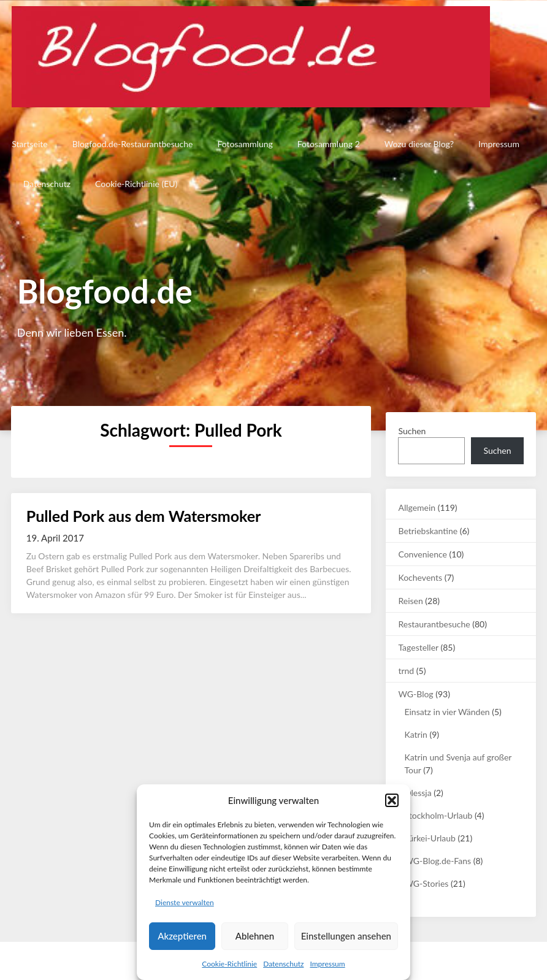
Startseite (29, 144)
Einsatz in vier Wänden (447, 712)
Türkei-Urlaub (430, 838)
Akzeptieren (182, 936)
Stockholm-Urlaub (438, 815)
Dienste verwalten (185, 902)
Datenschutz (283, 964)
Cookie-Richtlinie (229, 964)
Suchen (412, 431)
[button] (392, 800)
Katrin (415, 734)
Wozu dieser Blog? (418, 144)
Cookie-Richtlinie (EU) (136, 184)
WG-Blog (415, 694)
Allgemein (417, 507)
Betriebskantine (428, 531)
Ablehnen (255, 936)
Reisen (410, 601)
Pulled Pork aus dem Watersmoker (144, 516)
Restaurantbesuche (434, 624)
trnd (406, 671)
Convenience (423, 554)
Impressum (327, 964)
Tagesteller (418, 647)
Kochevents (420, 577)
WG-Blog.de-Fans (438, 861)
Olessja (418, 793)
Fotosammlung (244, 144)
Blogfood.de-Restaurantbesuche (132, 144)
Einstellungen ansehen (346, 936)
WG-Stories (426, 883)
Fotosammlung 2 (327, 144)
